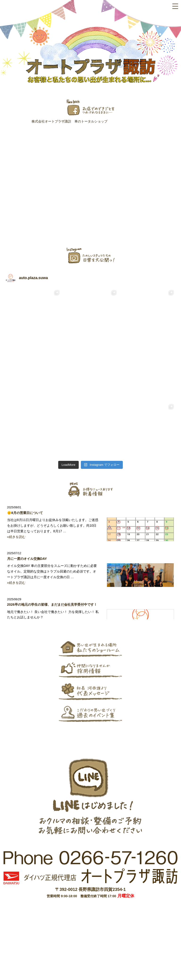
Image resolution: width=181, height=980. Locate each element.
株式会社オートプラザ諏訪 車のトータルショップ (70, 121)
